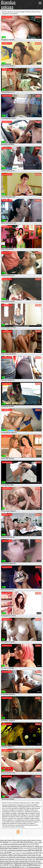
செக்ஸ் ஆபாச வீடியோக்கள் (28, 848)
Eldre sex (12, 861)
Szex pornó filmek (20, 844)
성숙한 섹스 (32, 859)
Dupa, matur (22, 865)
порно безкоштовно (20, 855)
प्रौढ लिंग (9, 853)
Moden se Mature (37, 857)
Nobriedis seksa (15, 857)
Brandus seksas (8, 5)
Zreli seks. (12, 859)
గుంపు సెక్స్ (3, 853)
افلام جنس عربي (14, 842)
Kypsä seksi (4, 848)
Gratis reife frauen (6, 840)
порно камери (13, 848)
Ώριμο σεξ (30, 863)
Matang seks (4, 861)
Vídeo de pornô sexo (26, 842)
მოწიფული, (31, 846)
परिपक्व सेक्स (16, 867)
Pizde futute (31, 855)
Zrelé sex (18, 859)
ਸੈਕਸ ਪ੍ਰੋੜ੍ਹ (39, 853)
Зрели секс (4, 859)
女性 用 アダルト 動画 (11, 865)
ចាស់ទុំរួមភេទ (4, 855)
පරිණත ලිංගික (24, 867)
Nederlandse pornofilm (18, 846)
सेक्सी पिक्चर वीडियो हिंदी (35, 850)
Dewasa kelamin (35, 867)
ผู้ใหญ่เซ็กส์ (39, 859)
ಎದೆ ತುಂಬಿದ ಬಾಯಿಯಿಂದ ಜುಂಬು (18, 850)
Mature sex (16, 840)
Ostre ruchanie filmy (22, 861)
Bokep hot (10, 863)
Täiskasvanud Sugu (20, 863)
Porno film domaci (35, 861)
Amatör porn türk (8, 844)
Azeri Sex (3, 863)
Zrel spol (25, 859)
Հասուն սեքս (5, 846)
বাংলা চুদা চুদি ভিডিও (33, 844)
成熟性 (11, 855)
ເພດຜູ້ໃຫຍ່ (30, 865)
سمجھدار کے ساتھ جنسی (20, 853)
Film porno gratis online (28, 840)
